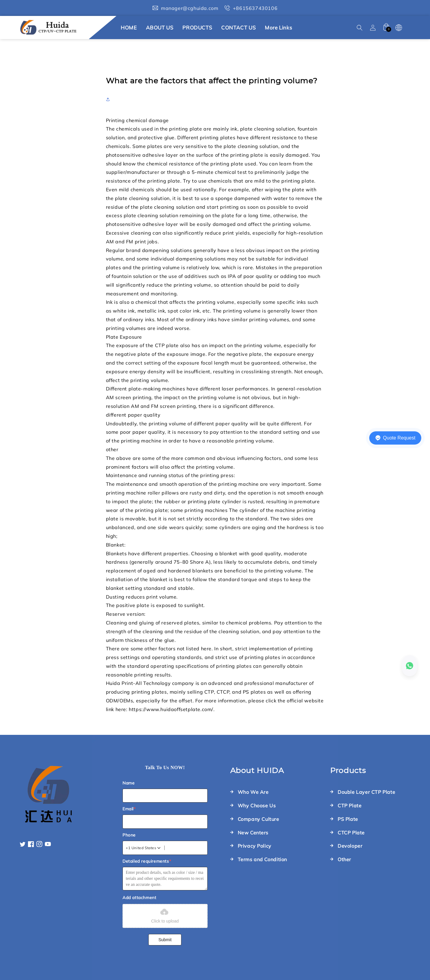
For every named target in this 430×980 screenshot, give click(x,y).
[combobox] (144, 848)
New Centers (253, 833)
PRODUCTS (197, 28)
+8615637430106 (255, 8)
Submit (165, 940)
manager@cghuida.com (190, 8)
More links (278, 28)
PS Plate (348, 819)
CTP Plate (350, 806)
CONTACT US (238, 28)
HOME (129, 28)
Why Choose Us (257, 806)
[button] (360, 28)
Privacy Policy (255, 846)
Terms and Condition (262, 859)
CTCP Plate (351, 833)
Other (344, 859)
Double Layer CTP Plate (366, 792)
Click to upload (165, 915)
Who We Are (253, 792)
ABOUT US (160, 28)
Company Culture (258, 819)
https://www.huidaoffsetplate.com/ (171, 709)
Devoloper (350, 846)
